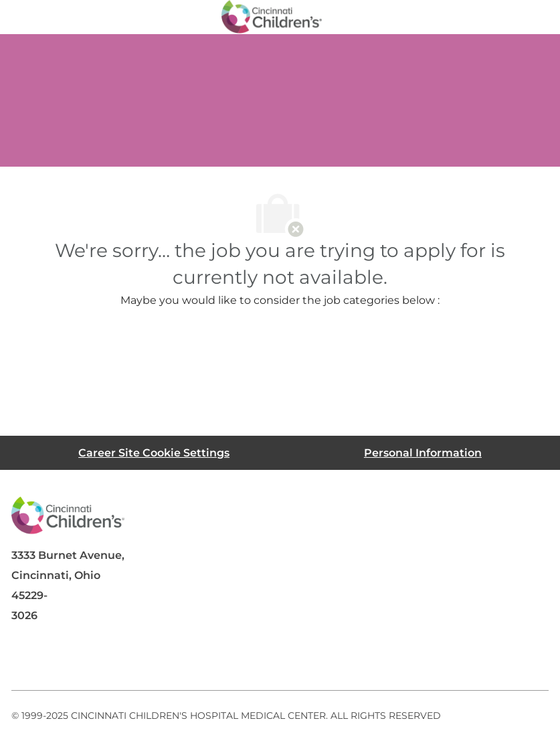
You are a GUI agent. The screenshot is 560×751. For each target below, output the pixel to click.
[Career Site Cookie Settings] (154, 453)
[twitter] (134, 658)
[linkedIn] (81, 658)
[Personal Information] (423, 453)
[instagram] (188, 658)
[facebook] (27, 658)
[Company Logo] (272, 16)
